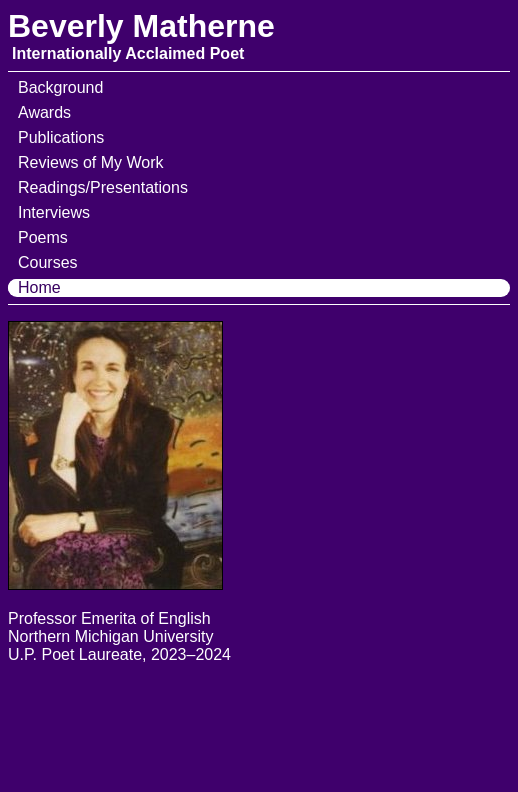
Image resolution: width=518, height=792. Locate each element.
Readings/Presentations (103, 187)
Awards (44, 112)
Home (39, 287)
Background (60, 87)
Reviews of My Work (91, 162)
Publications (61, 137)
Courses (48, 262)
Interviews (54, 212)
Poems (43, 237)
